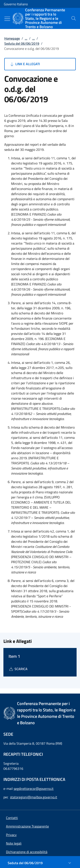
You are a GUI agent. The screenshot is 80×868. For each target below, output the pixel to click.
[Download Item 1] (18, 669)
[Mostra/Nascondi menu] (7, 19)
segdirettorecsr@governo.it (34, 789)
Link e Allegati (25, 64)
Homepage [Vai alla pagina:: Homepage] (12, 38)
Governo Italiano (16, 4)
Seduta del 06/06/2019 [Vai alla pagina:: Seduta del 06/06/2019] (22, 43)
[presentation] (74, 18)
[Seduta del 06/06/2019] (40, 863)
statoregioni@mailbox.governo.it (34, 797)
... (26, 38)
